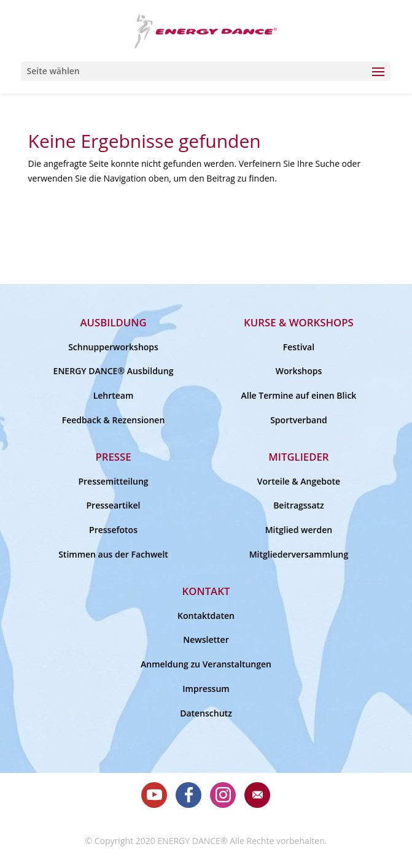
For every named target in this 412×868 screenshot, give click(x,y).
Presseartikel (114, 505)
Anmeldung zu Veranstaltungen (206, 664)
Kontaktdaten (206, 616)
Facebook (189, 795)
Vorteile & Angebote (299, 481)
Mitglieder (298, 457)
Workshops (299, 371)
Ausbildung (113, 322)
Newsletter (206, 639)
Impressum (206, 689)
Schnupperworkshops (113, 347)
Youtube (154, 795)
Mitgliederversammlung (299, 554)
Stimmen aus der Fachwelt (113, 554)
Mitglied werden (299, 530)
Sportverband (299, 420)
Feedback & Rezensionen (114, 420)
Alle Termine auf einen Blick (299, 395)
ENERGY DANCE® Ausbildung (114, 371)
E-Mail (257, 795)
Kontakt (206, 591)
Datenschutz (206, 713)
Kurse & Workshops (299, 322)
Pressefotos (113, 530)
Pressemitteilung (113, 481)
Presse (113, 457)
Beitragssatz (299, 505)
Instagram (223, 795)
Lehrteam (114, 395)
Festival (299, 347)
